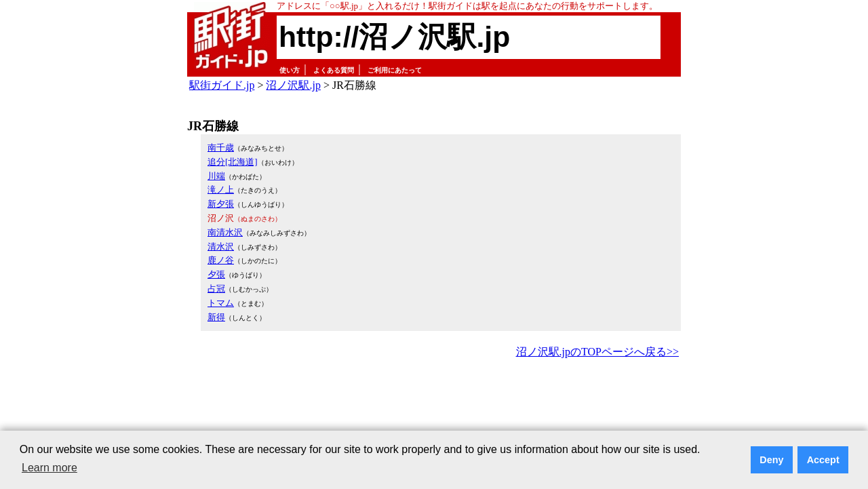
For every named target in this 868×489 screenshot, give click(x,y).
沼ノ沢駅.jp (293, 85)
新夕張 (221, 204)
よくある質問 (334, 70)
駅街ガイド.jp (222, 85)
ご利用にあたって (395, 70)
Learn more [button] (50, 468)
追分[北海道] (233, 162)
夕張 (216, 274)
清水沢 (221, 247)
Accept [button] (823, 460)
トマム (221, 303)
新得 (216, 317)
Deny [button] (771, 460)
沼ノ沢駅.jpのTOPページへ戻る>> (597, 352)
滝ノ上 (221, 190)
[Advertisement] (434, 399)
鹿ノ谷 (221, 260)
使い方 (290, 70)
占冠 (216, 289)
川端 (216, 176)
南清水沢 (225, 232)
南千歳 (221, 148)
